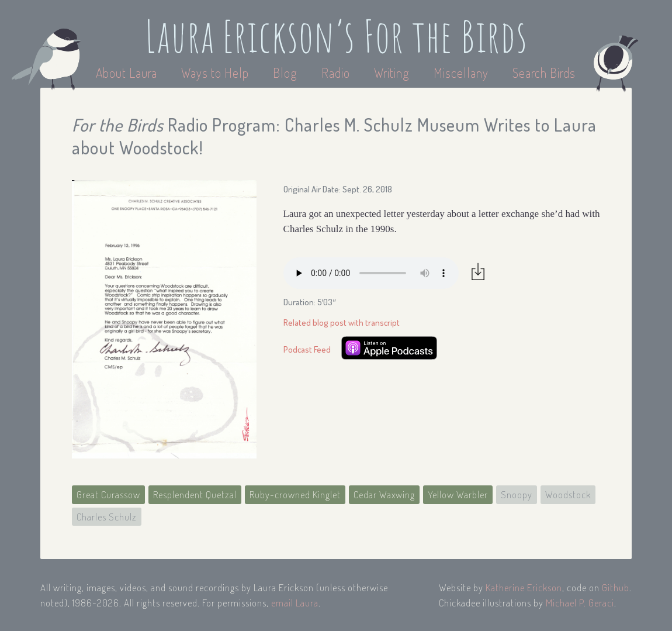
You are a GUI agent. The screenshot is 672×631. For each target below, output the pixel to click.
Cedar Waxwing (384, 494)
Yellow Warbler (458, 494)
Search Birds (544, 73)
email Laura (295, 603)
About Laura (128, 73)
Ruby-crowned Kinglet (295, 494)
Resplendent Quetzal (195, 494)
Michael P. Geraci (580, 603)
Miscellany (461, 73)
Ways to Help (217, 73)
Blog (285, 73)
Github (616, 587)
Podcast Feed (307, 349)
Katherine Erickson (524, 587)
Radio (337, 73)
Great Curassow (108, 494)
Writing (392, 73)
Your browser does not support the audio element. (371, 273)
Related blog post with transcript (342, 323)
